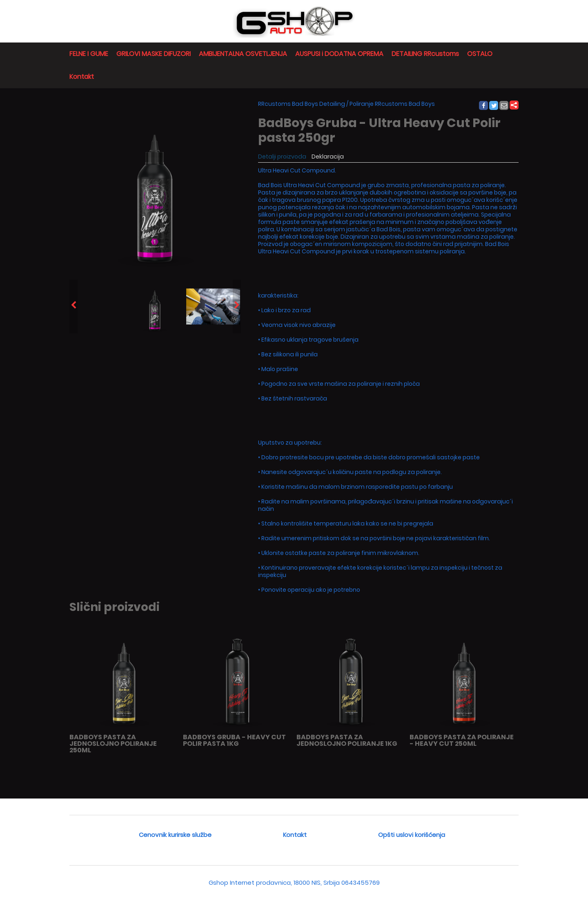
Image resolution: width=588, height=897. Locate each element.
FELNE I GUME (89, 54)
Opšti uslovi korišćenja (412, 835)
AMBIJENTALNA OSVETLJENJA (243, 54)
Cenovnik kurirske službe (175, 835)
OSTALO (480, 54)
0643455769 (361, 882)
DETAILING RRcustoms (425, 54)
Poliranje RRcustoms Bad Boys (392, 104)
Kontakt (82, 77)
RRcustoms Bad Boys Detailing (302, 104)
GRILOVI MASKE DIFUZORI (154, 54)
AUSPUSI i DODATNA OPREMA (339, 54)
